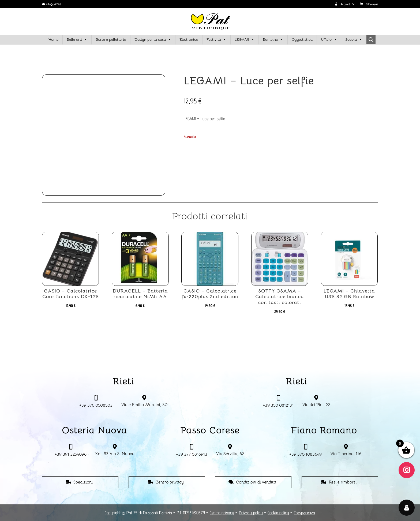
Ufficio (329, 40)
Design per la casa (153, 40)
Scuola (354, 40)
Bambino (273, 40)
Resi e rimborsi (343, 482)
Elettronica (189, 39)
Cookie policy (278, 513)
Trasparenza (304, 513)
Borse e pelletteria (111, 39)
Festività (216, 40)
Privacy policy (251, 513)
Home (53, 39)
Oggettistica (302, 39)
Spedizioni (83, 482)
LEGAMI (245, 40)
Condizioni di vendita (256, 482)
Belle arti (77, 40)
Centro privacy (170, 482)
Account (342, 4)
